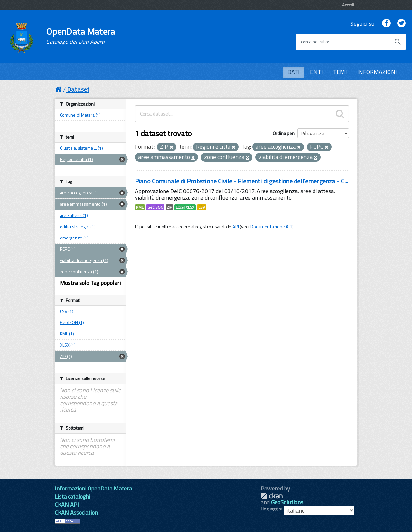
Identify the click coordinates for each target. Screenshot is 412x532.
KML (140, 207)
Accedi (348, 5)
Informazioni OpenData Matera (93, 488)
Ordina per (283, 133)
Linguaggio (271, 509)
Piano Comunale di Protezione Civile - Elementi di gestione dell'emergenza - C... (242, 181)
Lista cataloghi (72, 496)
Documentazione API (271, 227)
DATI (294, 72)
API (236, 227)
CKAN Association (76, 513)
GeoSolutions (287, 502)
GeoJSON (155, 207)
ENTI (316, 72)
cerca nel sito (314, 42)
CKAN (272, 496)
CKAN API (67, 504)
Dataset (78, 89)
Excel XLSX (185, 207)
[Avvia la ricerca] (398, 42)
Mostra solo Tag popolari (90, 283)
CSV (202, 207)
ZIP (169, 207)
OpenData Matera (80, 36)
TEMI (340, 72)
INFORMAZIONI (377, 72)
